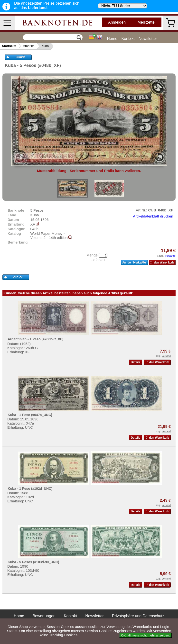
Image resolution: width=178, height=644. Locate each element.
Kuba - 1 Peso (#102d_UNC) (30, 489)
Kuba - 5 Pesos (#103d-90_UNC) (33, 562)
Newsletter (148, 39)
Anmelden (117, 22)
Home (112, 39)
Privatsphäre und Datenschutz (138, 616)
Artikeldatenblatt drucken (153, 216)
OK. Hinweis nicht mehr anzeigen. (145, 635)
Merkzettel (147, 22)
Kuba (45, 46)
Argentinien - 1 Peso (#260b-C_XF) (35, 339)
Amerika (29, 46)
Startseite (9, 46)
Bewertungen (44, 616)
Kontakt (128, 39)
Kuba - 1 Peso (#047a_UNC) (30, 415)
